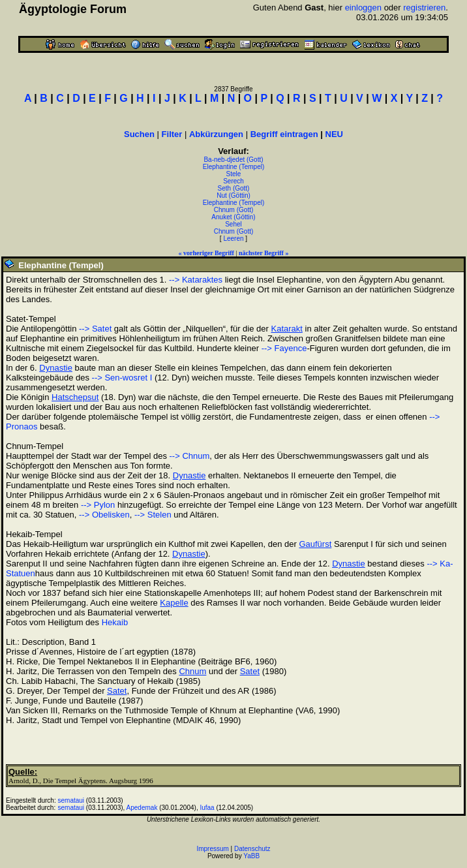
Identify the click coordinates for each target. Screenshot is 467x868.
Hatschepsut (75, 397)
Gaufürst (315, 544)
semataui (71, 800)
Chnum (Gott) (234, 210)
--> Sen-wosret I (122, 378)
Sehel (233, 224)
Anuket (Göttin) (233, 217)
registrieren (424, 8)
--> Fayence (284, 348)
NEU (334, 134)
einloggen (363, 8)
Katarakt (286, 329)
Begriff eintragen (284, 134)
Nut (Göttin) (233, 195)
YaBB (251, 856)
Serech (233, 181)
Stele (234, 174)
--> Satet (95, 329)
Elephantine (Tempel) (234, 167)
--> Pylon (98, 505)
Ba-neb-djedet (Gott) (233, 160)
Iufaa (207, 808)
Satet (250, 671)
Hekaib (115, 622)
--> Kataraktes (196, 280)
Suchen (139, 134)
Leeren (233, 239)
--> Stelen (153, 515)
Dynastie (56, 368)
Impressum (212, 849)
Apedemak (142, 808)
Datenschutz (252, 849)
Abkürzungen (216, 134)
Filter (172, 134)
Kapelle (174, 603)
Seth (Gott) (234, 188)
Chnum (192, 671)
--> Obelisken (104, 515)
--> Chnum (190, 456)
